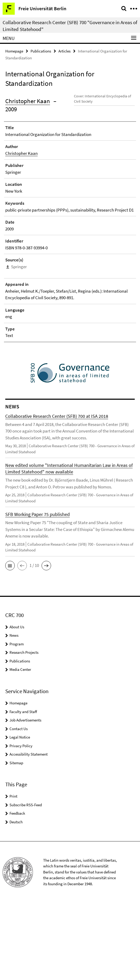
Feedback (17, 890)
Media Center (20, 746)
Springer (19, 344)
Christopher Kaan (28, 101)
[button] (10, 642)
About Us (17, 704)
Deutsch (16, 899)
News (14, 712)
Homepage (14, 51)
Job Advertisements (25, 797)
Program (17, 721)
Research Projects (24, 729)
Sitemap (16, 840)
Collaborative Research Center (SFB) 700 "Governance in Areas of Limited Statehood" (70, 26)
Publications (41, 51)
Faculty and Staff (23, 789)
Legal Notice (20, 814)
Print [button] (13, 873)
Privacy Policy (21, 823)
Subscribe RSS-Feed (26, 882)
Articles (64, 51)
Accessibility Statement (29, 831)
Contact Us (19, 806)
